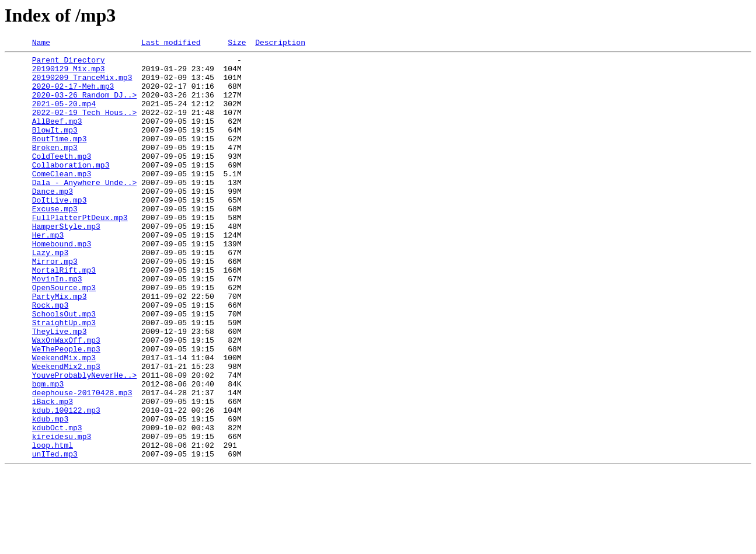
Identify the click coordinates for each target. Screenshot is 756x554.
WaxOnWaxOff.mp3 (66, 399)
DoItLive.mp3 (60, 231)
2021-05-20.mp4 (64, 116)
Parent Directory (69, 63)
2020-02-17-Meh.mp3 (73, 95)
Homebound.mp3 (62, 284)
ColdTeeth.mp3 (62, 179)
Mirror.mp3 (55, 305)
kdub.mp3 (50, 494)
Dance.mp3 (53, 221)
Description (280, 44)
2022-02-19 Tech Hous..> (84, 126)
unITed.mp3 (55, 536)
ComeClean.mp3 (62, 200)
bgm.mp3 (48, 452)
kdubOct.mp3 (57, 504)
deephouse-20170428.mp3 (82, 462)
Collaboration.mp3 (71, 189)
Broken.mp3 (55, 168)
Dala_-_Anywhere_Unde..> (84, 210)
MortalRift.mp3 (64, 315)
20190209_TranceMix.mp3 (82, 84)
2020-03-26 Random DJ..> (84, 105)
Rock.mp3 (50, 357)
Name (41, 44)
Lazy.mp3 (50, 294)
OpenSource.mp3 (64, 336)
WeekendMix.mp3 (64, 420)
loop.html (53, 525)
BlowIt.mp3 (55, 147)
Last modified (171, 44)
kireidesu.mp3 (62, 515)
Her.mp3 (48, 273)
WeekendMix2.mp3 (66, 431)
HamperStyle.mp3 (66, 263)
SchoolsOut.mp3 (64, 368)
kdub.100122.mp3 (66, 483)
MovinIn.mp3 (57, 326)
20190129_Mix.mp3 (69, 74)
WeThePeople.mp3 (66, 410)
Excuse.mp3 (55, 242)
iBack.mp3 (53, 473)
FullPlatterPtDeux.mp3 (80, 252)
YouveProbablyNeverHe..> (84, 441)
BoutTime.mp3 (60, 158)
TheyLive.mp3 (60, 389)
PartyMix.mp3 (60, 347)
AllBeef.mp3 (57, 137)
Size (237, 44)
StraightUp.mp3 (64, 378)
